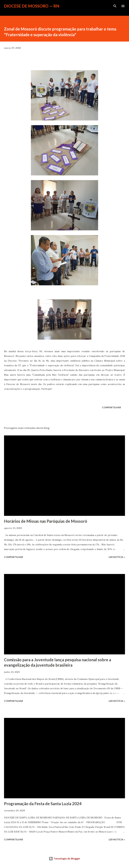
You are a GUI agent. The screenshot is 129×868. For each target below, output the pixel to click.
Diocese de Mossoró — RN (32, 6)
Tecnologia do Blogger (64, 859)
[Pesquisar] (115, 6)
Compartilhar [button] (111, 407)
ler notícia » (117, 557)
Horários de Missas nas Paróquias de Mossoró (46, 521)
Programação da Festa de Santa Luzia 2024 (43, 804)
